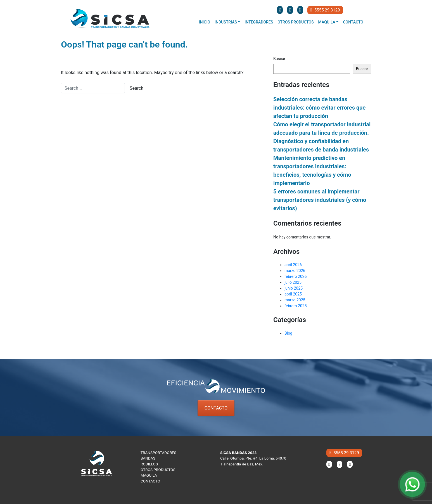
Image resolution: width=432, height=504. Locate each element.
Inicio (204, 22)
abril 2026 (293, 265)
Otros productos (295, 22)
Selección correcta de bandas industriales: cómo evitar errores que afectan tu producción (319, 108)
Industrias (226, 22)
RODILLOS (149, 464)
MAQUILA (149, 475)
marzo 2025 (295, 300)
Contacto (353, 22)
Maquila (327, 22)
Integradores (259, 22)
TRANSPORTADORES (158, 453)
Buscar (279, 59)
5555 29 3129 (325, 10)
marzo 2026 (295, 271)
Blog (288, 333)
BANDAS (148, 458)
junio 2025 (294, 288)
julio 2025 (293, 282)
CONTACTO (216, 408)
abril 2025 (293, 294)
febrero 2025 (296, 306)
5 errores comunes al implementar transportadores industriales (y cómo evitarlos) (320, 200)
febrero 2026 (296, 276)
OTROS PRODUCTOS (158, 470)
